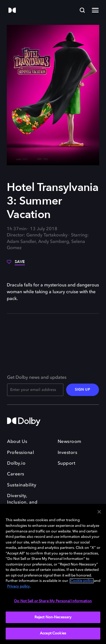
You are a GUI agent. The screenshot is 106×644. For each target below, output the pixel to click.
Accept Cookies (53, 633)
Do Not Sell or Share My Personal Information (53, 601)
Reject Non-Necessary (53, 617)
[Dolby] (12, 11)
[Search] (82, 10)
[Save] (16, 264)
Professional (20, 453)
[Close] (99, 512)
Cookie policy (82, 581)
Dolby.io (16, 464)
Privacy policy (18, 587)
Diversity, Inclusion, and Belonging (22, 502)
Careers (16, 474)
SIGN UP (83, 390)
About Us (17, 442)
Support (67, 464)
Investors (68, 453)
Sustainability (22, 485)
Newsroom (70, 442)
